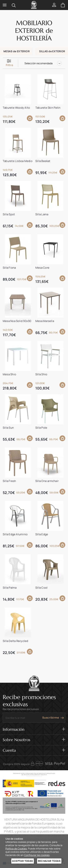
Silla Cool (41, 588)
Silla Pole (41, 428)
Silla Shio (41, 374)
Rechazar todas (49, 861)
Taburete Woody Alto (16, 108)
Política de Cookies (16, 849)
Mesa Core (42, 268)
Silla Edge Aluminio (15, 534)
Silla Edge (42, 534)
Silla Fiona (9, 268)
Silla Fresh (9, 481)
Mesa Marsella (45, 321)
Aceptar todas (22, 861)
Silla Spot (9, 214)
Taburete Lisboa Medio (18, 161)
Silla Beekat (43, 161)
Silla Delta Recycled (16, 641)
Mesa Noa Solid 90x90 (17, 321)
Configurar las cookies (37, 855)
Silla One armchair (47, 481)
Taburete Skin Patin (48, 108)
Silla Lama (42, 214)
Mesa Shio (9, 374)
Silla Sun (8, 428)
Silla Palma (10, 588)
